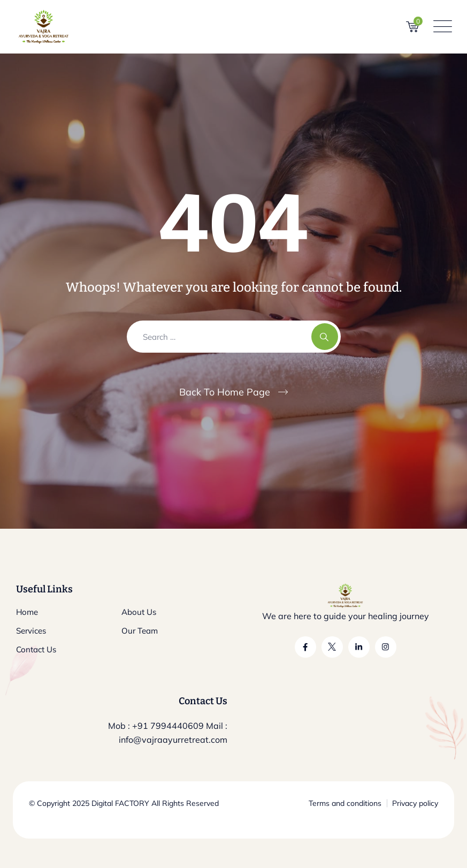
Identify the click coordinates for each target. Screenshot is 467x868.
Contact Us (36, 649)
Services (31, 631)
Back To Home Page (225, 392)
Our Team (140, 631)
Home (27, 612)
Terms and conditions (345, 803)
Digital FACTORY (120, 803)
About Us (139, 612)
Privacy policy (415, 803)
